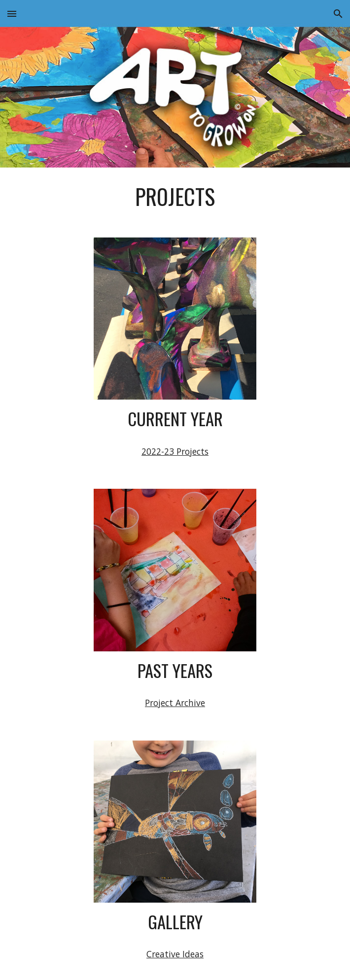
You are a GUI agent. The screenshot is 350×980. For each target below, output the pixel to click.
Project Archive (175, 703)
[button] (12, 14)
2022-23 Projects (175, 451)
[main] (175, 197)
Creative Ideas (175, 954)
